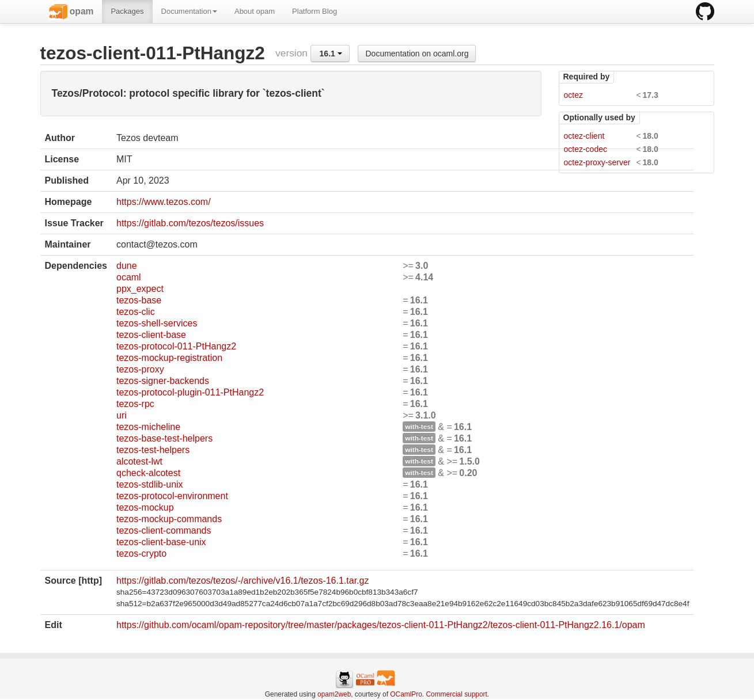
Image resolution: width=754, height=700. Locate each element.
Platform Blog (315, 11)
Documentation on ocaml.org (417, 54)
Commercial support (456, 694)
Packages (127, 11)
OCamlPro (406, 694)
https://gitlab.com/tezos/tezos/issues (190, 223)
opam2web (334, 694)
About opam (255, 11)
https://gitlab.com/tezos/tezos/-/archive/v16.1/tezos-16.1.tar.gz (243, 581)
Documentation (189, 11)
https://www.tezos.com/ (164, 202)
